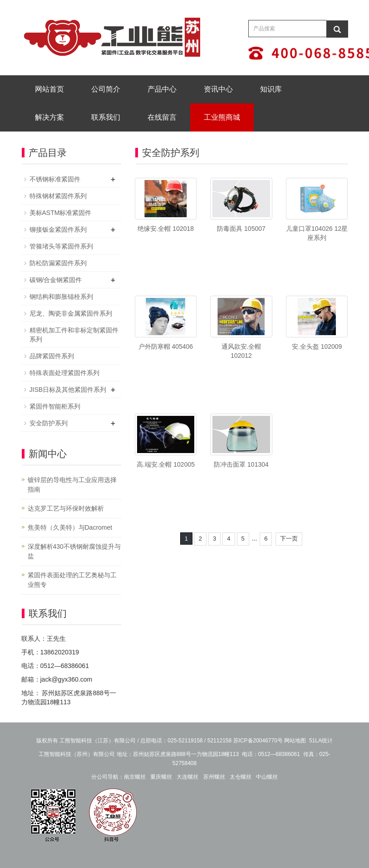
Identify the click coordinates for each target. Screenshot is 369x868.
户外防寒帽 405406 (166, 346)
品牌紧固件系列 (52, 356)
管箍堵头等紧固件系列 (61, 246)
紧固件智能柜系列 (55, 406)
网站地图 (295, 741)
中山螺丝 (267, 777)
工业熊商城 (222, 117)
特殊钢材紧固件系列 (58, 196)
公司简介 (106, 89)
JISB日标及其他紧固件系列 (68, 390)
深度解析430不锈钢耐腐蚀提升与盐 (74, 551)
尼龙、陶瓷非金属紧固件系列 (71, 313)
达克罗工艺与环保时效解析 (66, 508)
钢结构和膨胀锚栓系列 (61, 297)
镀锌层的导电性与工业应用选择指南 (72, 485)
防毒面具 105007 (241, 229)
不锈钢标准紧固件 (55, 179)
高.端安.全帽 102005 (166, 464)
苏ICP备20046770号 (258, 741)
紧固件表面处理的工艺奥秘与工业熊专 (72, 580)
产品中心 (162, 89)
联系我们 (106, 117)
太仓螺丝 (241, 777)
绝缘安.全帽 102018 (166, 229)
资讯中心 (218, 89)
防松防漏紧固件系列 (58, 263)
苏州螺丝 (214, 777)
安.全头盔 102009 (317, 346)
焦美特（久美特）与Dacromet (70, 527)
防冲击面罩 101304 (241, 464)
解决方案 (49, 117)
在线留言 (162, 117)
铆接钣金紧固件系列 (58, 229)
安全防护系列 (49, 423)
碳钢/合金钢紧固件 (56, 280)
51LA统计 (321, 741)
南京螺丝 (135, 777)
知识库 (271, 89)
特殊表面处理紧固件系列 (64, 373)
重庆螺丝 (161, 777)
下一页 (289, 539)
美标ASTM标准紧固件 (61, 213)
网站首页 (49, 89)
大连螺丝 (187, 777)
